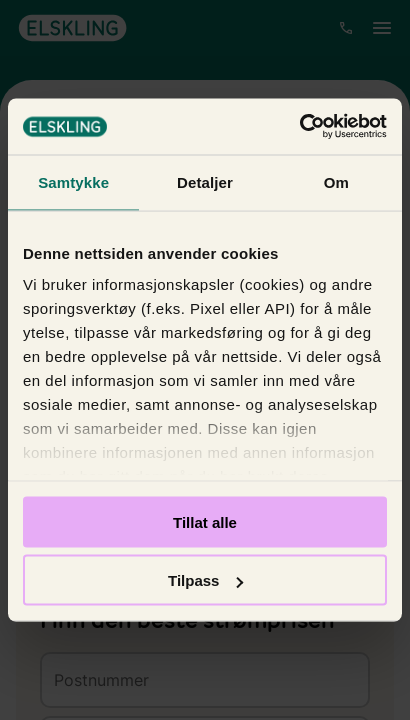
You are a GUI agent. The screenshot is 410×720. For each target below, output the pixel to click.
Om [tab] (336, 181)
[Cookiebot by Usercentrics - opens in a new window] (299, 127)
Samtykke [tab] (73, 181)
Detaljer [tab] (205, 181)
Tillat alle (205, 521)
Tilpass (205, 580)
